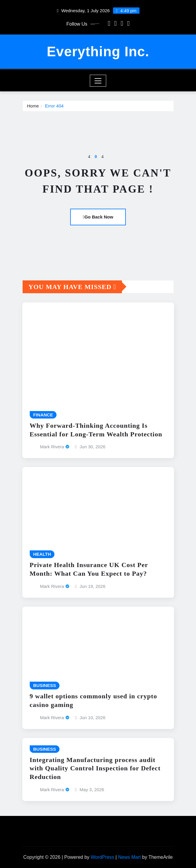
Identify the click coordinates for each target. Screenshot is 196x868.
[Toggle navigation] (98, 81)
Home (33, 106)
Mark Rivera (52, 447)
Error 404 (54, 106)
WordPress (102, 857)
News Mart (129, 857)
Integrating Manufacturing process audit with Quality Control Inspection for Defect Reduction (95, 768)
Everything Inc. (98, 51)
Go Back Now (98, 217)
